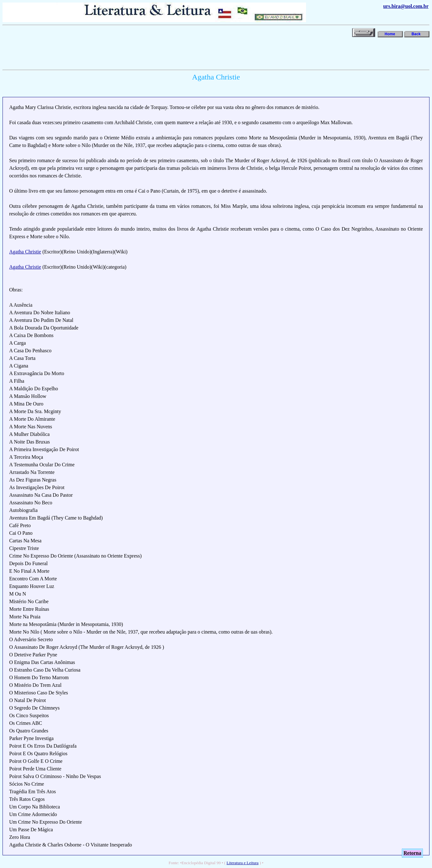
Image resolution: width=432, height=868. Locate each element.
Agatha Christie (25, 252)
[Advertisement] (118, 53)
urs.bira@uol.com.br (406, 6)
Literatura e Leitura (243, 863)
